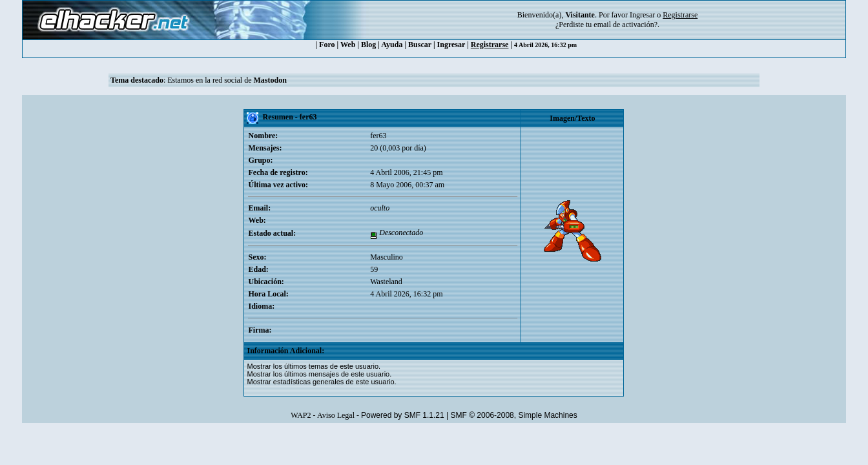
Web (348, 45)
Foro (327, 45)
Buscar (420, 45)
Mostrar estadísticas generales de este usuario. (321, 382)
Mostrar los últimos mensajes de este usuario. (319, 374)
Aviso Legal (336, 415)
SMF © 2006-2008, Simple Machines (514, 415)
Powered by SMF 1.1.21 (403, 415)
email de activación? (625, 25)
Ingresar (642, 15)
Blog (368, 45)
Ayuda (392, 45)
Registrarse (490, 45)
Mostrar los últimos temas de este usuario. (314, 366)
